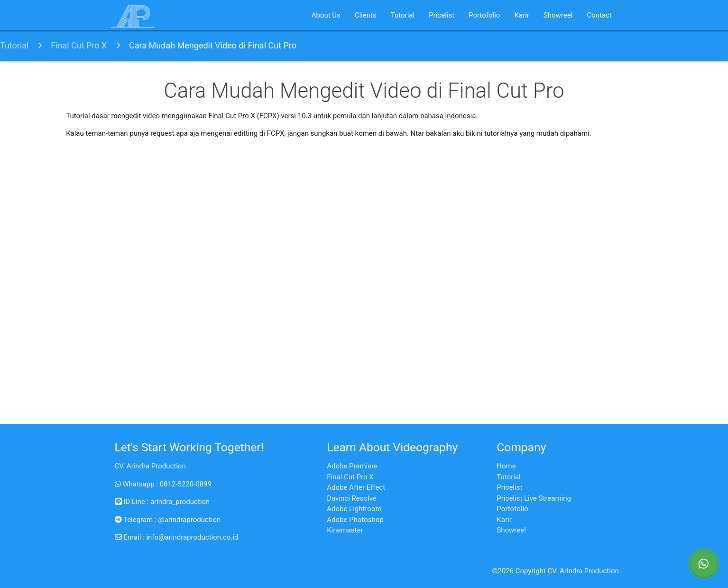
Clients (366, 15)
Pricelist (442, 15)
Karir (521, 15)
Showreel (558, 15)
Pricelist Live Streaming (534, 498)
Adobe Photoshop (355, 520)
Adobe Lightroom (354, 509)
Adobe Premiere (352, 466)
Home (506, 466)
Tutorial (403, 15)
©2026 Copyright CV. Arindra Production (556, 571)
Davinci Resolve (352, 498)
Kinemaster (345, 530)
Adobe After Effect (356, 487)
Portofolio (484, 15)
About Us (326, 15)
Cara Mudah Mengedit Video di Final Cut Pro (213, 45)
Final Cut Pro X (79, 45)
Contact (599, 15)
